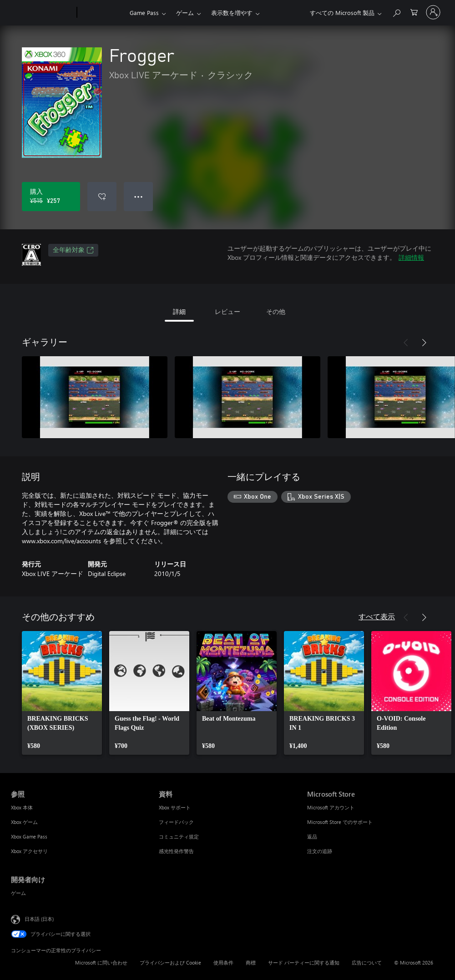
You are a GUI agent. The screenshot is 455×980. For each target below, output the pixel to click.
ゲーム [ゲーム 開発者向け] (18, 893)
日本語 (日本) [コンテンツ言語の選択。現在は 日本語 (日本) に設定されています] (39, 919)
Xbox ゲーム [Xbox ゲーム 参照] (24, 822)
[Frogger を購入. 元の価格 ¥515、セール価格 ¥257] (51, 197)
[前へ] (406, 343)
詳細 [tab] (179, 311)
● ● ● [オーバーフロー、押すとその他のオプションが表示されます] (139, 196)
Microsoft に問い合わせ (101, 962)
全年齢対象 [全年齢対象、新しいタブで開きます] (73, 250)
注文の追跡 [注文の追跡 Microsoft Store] (320, 851)
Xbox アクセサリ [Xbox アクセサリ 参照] (29, 851)
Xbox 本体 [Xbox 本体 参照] (22, 807)
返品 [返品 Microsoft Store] (312, 836)
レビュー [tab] (227, 311)
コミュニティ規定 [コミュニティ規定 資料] (179, 836)
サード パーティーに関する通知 (304, 962)
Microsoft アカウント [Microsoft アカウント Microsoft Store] (331, 807)
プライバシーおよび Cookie (170, 962)
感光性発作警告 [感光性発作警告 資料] (176, 851)
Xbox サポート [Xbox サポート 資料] (175, 807)
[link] (62, 693)
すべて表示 (377, 616)
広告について (367, 962)
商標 (251, 962)
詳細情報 (411, 257)
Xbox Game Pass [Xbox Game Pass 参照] (29, 836)
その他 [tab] (276, 311)
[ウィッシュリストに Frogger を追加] (102, 197)
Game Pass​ (144, 13)
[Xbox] (102, 13)
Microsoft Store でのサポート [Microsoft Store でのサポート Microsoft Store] (340, 822)
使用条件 (223, 962)
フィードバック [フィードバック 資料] (176, 822)
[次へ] (424, 343)
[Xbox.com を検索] (396, 12)
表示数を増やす (232, 13)
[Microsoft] (42, 13)
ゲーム (185, 13)
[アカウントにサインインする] (433, 12)
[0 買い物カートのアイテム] (414, 12)
